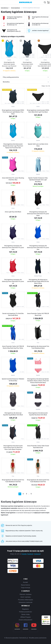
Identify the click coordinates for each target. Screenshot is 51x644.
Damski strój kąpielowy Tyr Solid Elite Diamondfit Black (13, 314)
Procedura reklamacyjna (25, 600)
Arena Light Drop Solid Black (13, 212)
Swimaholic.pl (5, 8)
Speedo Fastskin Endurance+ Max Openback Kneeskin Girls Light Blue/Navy (38, 180)
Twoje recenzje (26, 588)
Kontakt (26, 582)
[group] (9, 56)
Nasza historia (26, 585)
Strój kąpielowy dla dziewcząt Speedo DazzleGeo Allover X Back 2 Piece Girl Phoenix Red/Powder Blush (38, 381)
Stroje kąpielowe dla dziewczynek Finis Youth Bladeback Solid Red (13, 481)
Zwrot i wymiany (25, 597)
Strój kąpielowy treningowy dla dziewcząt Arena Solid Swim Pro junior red (13, 281)
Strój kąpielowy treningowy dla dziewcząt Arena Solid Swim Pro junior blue (38, 248)
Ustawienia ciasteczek (25, 602)
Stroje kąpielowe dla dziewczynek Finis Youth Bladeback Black (38, 347)
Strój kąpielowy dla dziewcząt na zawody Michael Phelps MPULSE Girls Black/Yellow (38, 281)
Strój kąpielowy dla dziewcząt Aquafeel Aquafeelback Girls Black (13, 414)
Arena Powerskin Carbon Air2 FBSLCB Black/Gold (38, 314)
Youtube (24, 554)
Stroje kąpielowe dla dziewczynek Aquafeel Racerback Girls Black (38, 414)
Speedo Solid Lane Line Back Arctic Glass (38, 145)
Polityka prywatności (26, 612)
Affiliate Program (25, 617)
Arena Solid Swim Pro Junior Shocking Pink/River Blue (13, 179)
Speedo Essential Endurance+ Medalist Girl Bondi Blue (13, 380)
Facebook (30, 554)
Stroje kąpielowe (15, 8)
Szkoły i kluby (26, 614)
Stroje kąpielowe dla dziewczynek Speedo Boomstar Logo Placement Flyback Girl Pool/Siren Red (13, 146)
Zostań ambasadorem (25, 620)
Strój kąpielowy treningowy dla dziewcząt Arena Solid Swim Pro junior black (38, 214)
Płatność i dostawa (25, 594)
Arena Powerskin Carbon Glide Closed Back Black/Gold (38, 447)
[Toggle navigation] (2, 2)
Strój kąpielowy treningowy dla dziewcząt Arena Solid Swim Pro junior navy (13, 248)
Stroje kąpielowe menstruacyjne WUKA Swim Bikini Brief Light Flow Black (38, 111)
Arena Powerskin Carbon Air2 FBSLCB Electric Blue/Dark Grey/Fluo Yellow (13, 347)
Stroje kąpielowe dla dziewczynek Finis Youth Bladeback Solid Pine (38, 481)
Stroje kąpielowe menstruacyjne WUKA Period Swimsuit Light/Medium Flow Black (13, 112)
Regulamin (25, 609)
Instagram (37, 554)
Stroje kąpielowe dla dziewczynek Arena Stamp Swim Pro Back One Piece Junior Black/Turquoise (13, 448)
